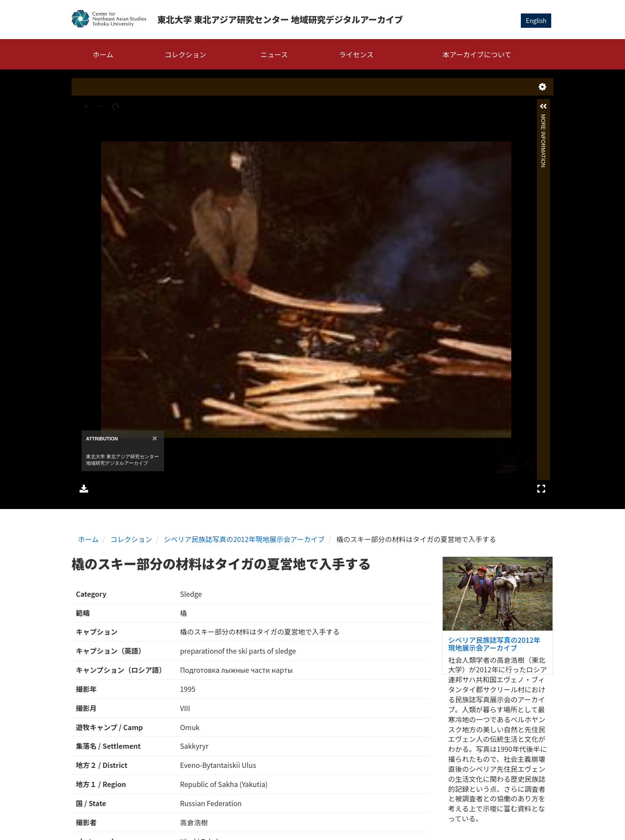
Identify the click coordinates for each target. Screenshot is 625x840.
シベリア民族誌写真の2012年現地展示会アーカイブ (244, 539)
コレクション (185, 54)
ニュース (274, 54)
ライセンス (356, 54)
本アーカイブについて (477, 54)
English (536, 20)
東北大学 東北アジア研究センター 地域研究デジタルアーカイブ (280, 19)
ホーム (103, 54)
